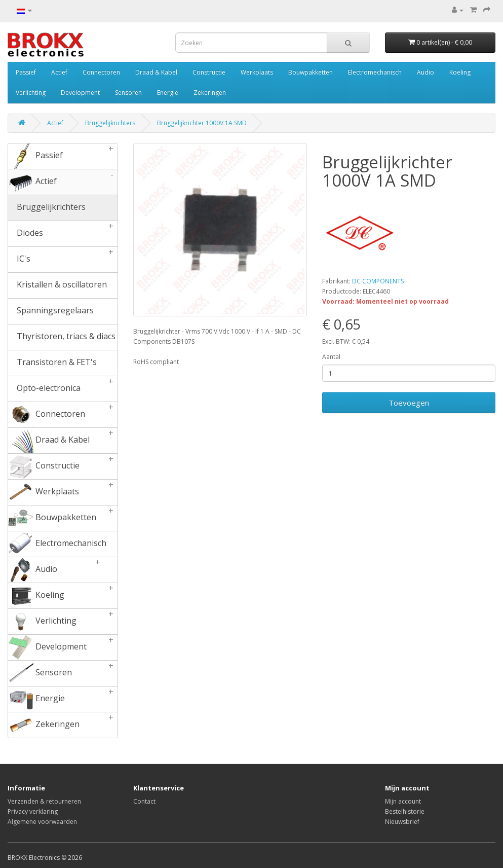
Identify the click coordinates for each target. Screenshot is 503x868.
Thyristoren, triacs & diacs (62, 337)
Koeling (460, 72)
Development (80, 93)
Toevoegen (409, 403)
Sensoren (128, 93)
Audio (425, 72)
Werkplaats (257, 72)
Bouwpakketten (311, 72)
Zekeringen (210, 93)
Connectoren (101, 72)
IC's (63, 260)
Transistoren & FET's (52, 363)
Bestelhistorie (405, 811)
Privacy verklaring (33, 811)
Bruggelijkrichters (110, 123)
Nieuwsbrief (402, 822)
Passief (26, 72)
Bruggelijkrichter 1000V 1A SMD (202, 123)
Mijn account (403, 801)
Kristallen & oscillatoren (57, 285)
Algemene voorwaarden (42, 822)
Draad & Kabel (156, 72)
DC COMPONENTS (378, 281)
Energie (168, 93)
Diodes (63, 234)
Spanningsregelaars (51, 311)
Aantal (331, 357)
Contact (144, 801)
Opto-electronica (63, 389)
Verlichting (31, 93)
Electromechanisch (375, 72)
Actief (59, 72)
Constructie (209, 72)
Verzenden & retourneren (44, 801)
